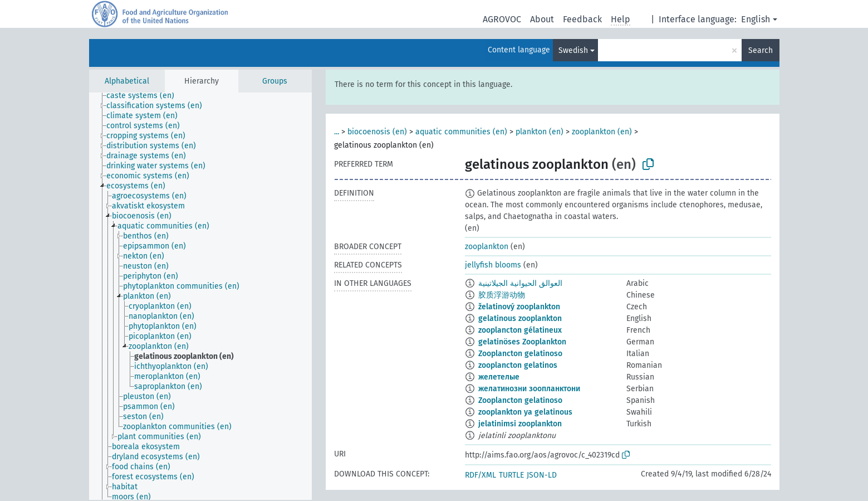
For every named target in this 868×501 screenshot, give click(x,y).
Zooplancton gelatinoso (520, 354)
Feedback (582, 19)
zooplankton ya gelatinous (525, 412)
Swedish (573, 50)
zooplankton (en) (602, 132)
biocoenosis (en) (377, 132)
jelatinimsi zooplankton (520, 424)
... (337, 132)
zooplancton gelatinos (518, 365)
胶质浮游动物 (502, 295)
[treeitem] (145, 96)
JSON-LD (542, 475)
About (542, 19)
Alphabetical (127, 81)
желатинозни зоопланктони (529, 389)
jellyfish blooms (493, 265)
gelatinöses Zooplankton (522, 342)
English (756, 19)
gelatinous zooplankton (520, 318)
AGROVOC (502, 19)
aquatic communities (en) (461, 132)
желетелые (499, 377)
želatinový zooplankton (519, 307)
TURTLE (511, 475)
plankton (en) (540, 132)
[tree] (200, 296)
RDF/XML (480, 475)
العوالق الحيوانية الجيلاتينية (520, 283)
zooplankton (487, 247)
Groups (275, 81)
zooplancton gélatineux (520, 330)
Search (761, 50)
